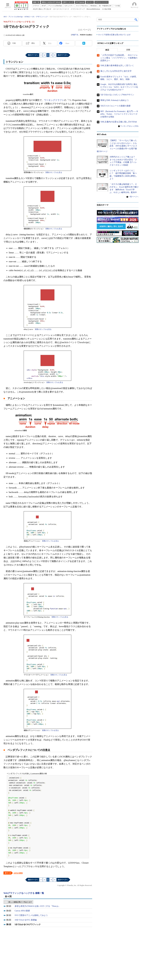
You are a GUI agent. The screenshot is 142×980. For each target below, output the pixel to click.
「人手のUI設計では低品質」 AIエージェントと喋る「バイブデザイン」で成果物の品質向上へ (119, 58)
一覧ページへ (134, 197)
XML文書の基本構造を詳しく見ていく (117, 66)
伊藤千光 (75, 35)
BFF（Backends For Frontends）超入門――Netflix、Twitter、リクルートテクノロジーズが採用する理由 (119, 114)
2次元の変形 (18, 873)
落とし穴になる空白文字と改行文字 (116, 71)
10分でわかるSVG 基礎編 (26, 920)
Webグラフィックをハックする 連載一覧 (24, 893)
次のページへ (63, 55)
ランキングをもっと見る (129, 126)
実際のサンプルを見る (54, 172)
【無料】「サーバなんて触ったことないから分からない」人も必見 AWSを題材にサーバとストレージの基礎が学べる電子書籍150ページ (117, 146)
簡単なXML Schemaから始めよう (115, 100)
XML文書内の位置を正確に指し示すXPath (119, 122)
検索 (136, 20)
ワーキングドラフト (54, 100)
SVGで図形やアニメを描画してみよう (31, 915)
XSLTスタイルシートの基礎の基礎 (115, 106)
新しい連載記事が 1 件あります (20, 902)
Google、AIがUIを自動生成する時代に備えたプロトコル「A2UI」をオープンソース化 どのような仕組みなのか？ (120, 87)
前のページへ (33, 55)
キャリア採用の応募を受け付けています (114, 35)
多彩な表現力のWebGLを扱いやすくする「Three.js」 (37, 906)
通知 (33, 43)
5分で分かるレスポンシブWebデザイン (117, 95)
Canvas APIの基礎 (22, 911)
